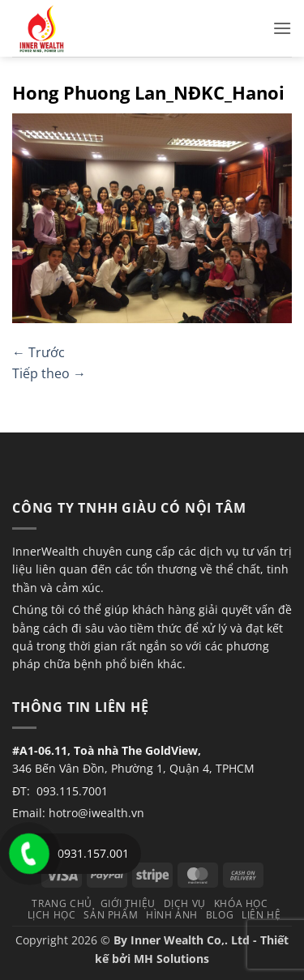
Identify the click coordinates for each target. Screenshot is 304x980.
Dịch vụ (185, 903)
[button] (282, 28)
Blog (220, 915)
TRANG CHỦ (62, 903)
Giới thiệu (128, 903)
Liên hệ (261, 915)
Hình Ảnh (172, 915)
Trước (39, 352)
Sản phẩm (111, 915)
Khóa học (241, 903)
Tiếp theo (49, 373)
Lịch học (52, 915)
